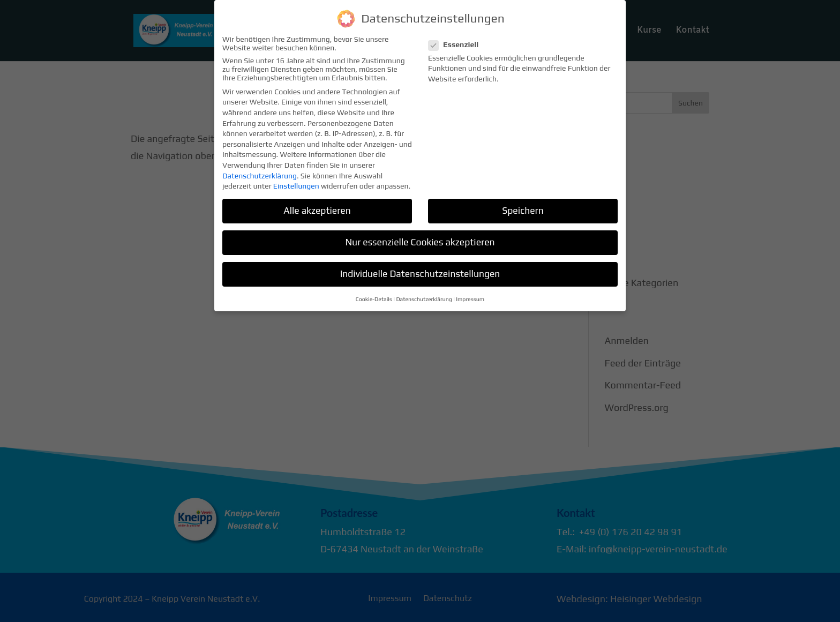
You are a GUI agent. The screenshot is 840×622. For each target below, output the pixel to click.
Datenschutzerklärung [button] (424, 293)
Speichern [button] (523, 204)
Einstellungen (296, 179)
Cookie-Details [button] (374, 293)
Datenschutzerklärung (260, 169)
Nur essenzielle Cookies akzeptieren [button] (420, 236)
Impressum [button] (470, 293)
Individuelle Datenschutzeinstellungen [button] (420, 268)
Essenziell (458, 38)
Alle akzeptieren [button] (317, 204)
